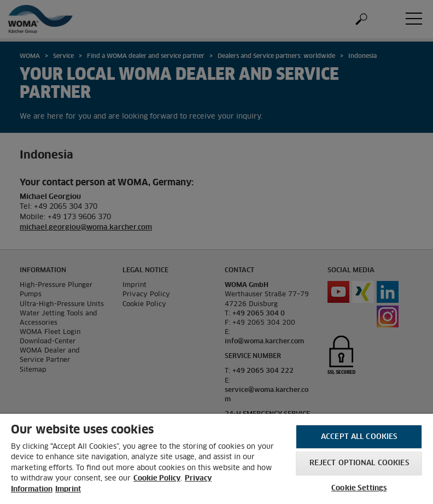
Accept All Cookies (359, 437)
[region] (216, 459)
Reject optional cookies (359, 463)
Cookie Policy (157, 479)
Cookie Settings (359, 488)
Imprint (68, 490)
